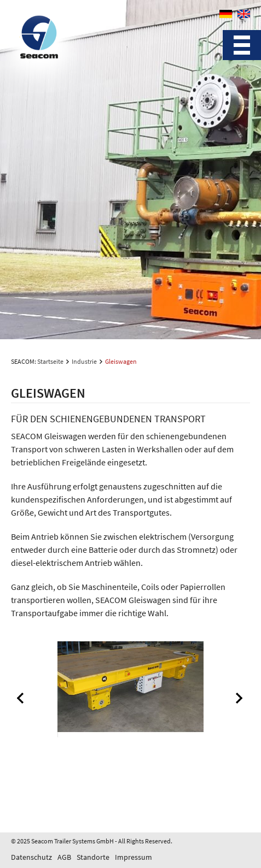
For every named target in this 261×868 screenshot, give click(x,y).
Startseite (50, 361)
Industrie (84, 361)
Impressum (134, 857)
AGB (64, 857)
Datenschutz (31, 857)
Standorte (93, 857)
